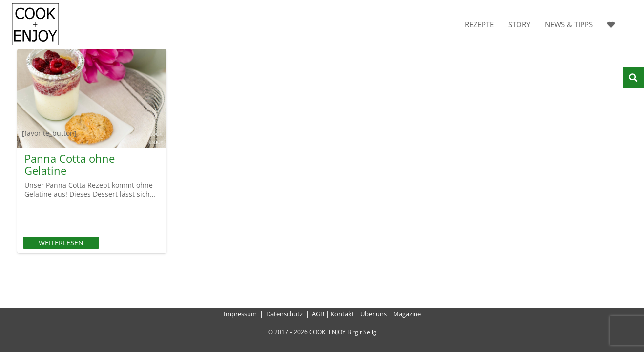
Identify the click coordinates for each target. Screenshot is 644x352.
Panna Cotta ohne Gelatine (70, 164)
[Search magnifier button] (633, 78)
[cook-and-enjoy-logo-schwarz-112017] (35, 24)
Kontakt (342, 314)
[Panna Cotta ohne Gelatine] (92, 98)
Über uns (374, 314)
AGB (318, 314)
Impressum (240, 314)
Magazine (407, 314)
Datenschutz (284, 314)
